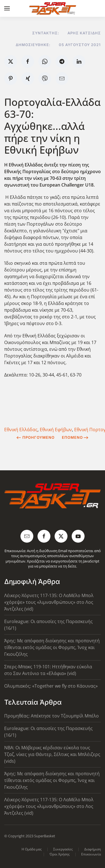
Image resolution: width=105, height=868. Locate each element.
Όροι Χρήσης (60, 854)
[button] (7, 8)
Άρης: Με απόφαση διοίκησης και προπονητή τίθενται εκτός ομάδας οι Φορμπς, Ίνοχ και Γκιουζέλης (52, 647)
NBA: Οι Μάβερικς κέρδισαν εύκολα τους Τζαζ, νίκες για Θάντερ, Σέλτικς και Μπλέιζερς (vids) (52, 754)
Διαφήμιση (93, 849)
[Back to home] (53, 8)
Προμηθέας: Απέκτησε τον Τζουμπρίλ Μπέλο (52, 716)
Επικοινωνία (91, 854)
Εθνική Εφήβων (56, 430)
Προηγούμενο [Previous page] (35, 437)
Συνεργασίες (63, 849)
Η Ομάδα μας (32, 849)
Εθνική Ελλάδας (21, 430)
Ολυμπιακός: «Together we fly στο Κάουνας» (51, 686)
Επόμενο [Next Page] (75, 437)
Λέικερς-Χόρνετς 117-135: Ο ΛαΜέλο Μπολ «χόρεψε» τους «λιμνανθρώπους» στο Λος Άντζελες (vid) (49, 602)
